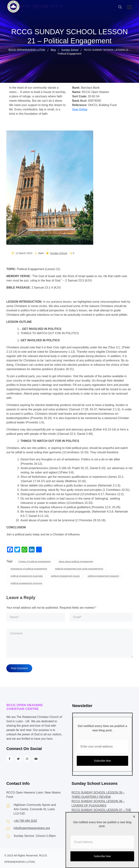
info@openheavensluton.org (32, 827)
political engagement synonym (26, 583)
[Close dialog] (134, 817)
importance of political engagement (29, 568)
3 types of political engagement (34, 561)
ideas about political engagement (76, 561)
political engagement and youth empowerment (79, 568)
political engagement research (103, 575)
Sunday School (58, 253)
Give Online (80, 109)
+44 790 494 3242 (25, 820)
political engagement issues (65, 575)
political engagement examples (27, 575)
